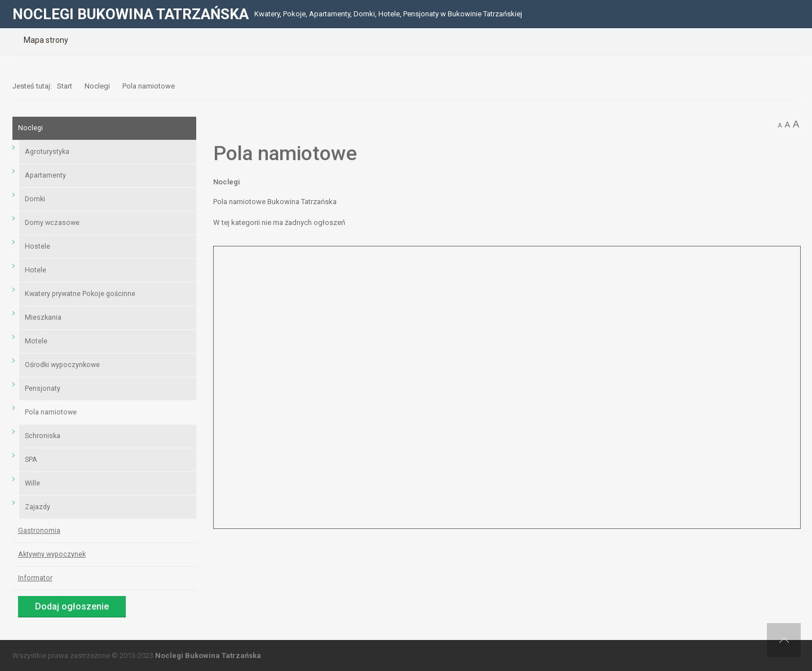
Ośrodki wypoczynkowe (62, 365)
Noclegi (226, 182)
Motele (36, 341)
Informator (35, 578)
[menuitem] (46, 40)
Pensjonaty (43, 389)
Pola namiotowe (51, 412)
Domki (35, 199)
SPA (31, 460)
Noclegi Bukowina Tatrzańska (208, 655)
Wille (32, 483)
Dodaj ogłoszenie (72, 606)
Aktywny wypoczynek (52, 554)
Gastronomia (39, 531)
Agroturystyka (47, 152)
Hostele (37, 246)
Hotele (36, 270)
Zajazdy (37, 507)
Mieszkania (43, 317)
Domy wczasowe (52, 223)
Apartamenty (45, 175)
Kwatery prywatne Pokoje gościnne (80, 294)
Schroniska (43, 436)
